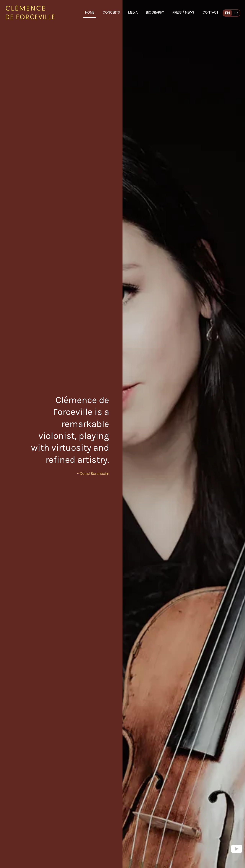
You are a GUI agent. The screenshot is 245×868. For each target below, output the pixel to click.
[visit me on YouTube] (237, 847)
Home (90, 12)
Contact (210, 12)
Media (133, 12)
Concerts (111, 12)
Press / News (183, 12)
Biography (155, 12)
